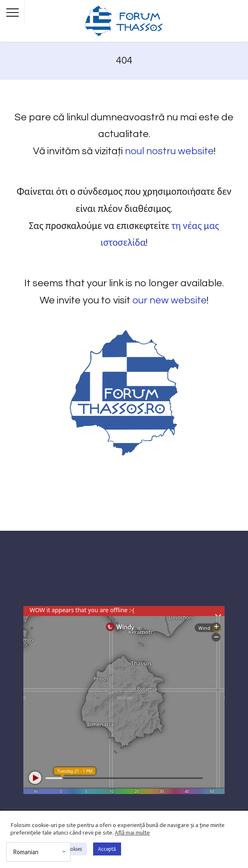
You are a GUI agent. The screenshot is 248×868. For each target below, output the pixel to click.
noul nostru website (169, 151)
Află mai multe (132, 832)
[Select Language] (38, 852)
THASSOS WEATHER (124, 575)
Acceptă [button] (107, 849)
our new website (170, 300)
